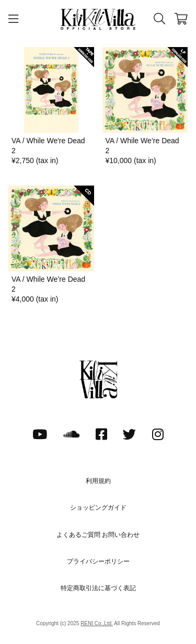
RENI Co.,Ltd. (97, 623)
